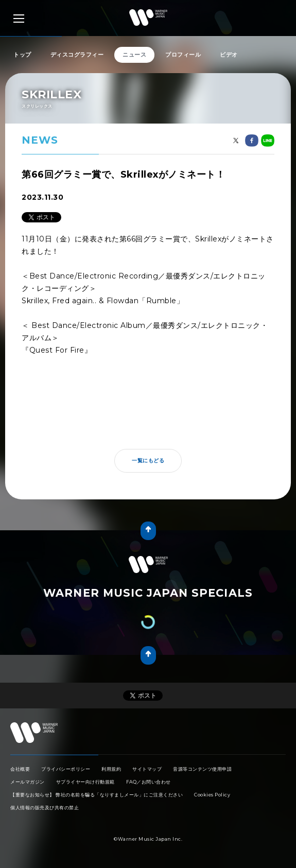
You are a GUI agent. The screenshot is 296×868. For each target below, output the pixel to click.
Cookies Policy (212, 795)
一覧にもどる (148, 461)
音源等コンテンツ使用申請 (202, 769)
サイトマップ (147, 769)
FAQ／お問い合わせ (149, 782)
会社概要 (20, 769)
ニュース (134, 55)
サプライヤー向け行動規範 (85, 782)
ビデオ (229, 55)
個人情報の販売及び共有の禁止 (45, 808)
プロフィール (183, 55)
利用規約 (111, 769)
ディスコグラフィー (77, 55)
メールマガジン (28, 782)
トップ (22, 55)
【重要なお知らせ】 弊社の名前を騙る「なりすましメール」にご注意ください (97, 795)
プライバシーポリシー (66, 769)
